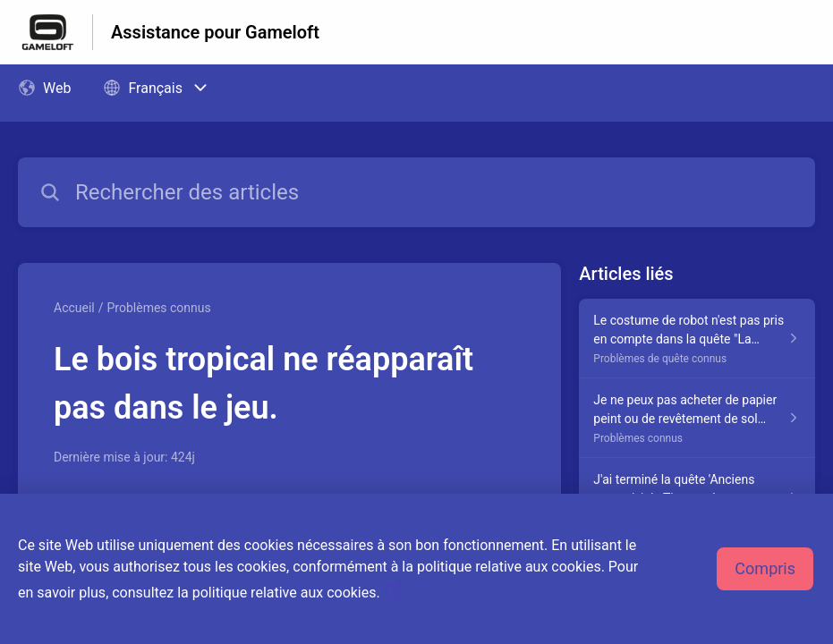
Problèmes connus (159, 308)
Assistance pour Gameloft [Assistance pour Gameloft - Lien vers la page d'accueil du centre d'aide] (215, 32)
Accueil (74, 308)
